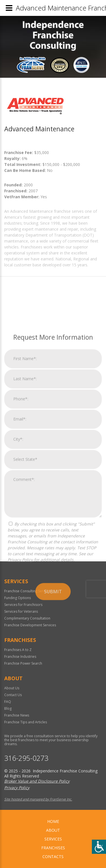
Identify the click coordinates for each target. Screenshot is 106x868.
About (53, 830)
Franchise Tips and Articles (26, 722)
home (53, 821)
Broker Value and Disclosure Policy (37, 781)
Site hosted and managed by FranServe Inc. (38, 799)
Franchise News (17, 715)
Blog (8, 708)
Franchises (53, 848)
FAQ (8, 702)
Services (53, 839)
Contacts (53, 857)
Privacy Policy (20, 660)
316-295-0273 (26, 758)
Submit (53, 692)
